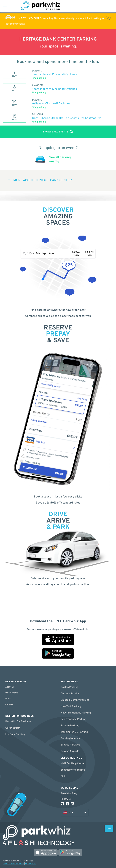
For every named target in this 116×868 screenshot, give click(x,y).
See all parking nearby (60, 159)
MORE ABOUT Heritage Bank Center (43, 180)
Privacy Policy (31, 864)
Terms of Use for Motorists (13, 864)
